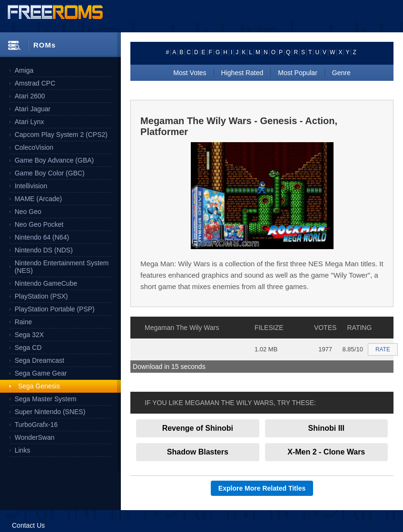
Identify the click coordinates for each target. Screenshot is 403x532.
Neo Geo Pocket (39, 224)
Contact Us (28, 525)
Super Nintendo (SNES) (50, 412)
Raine (24, 322)
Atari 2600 (30, 96)
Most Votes (190, 73)
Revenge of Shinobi (198, 428)
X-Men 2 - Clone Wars (326, 452)
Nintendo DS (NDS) (44, 250)
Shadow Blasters (198, 452)
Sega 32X (29, 335)
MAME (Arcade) (39, 199)
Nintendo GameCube (46, 283)
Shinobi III (326, 428)
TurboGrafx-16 (36, 425)
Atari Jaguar (33, 109)
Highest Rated (242, 73)
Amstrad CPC (35, 83)
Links (23, 450)
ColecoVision (34, 147)
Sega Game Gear (41, 373)
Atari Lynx (29, 122)
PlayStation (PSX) (41, 296)
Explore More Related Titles (262, 488)
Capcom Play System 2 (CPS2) (61, 135)
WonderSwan (35, 437)
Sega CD (28, 348)
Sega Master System (46, 399)
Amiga (24, 70)
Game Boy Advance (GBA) (54, 160)
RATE (383, 349)
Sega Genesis (39, 386)
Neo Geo (28, 212)
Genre (341, 73)
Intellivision (31, 186)
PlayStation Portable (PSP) (55, 309)
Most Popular (297, 73)
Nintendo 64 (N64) (42, 237)
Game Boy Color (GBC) (50, 173)
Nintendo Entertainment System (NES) (62, 267)
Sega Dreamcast (39, 360)
